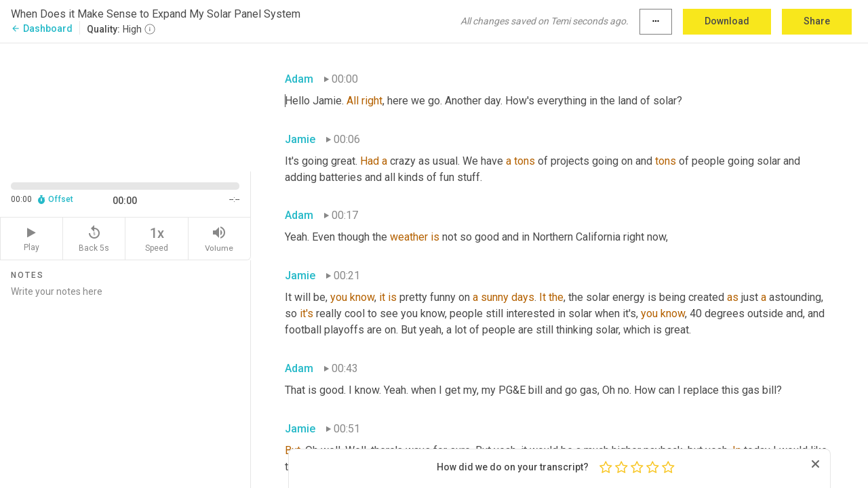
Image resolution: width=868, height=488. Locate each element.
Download (727, 21)
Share (817, 21)
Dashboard (42, 28)
